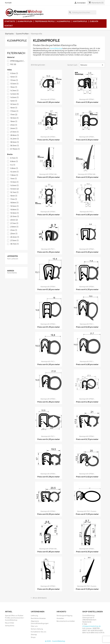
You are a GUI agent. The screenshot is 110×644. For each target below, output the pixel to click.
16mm (14, 108)
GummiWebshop (56, 48)
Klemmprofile (64, 21)
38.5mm (15, 142)
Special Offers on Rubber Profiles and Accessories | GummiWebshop (15, 618)
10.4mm (15, 172)
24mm (14, 128)
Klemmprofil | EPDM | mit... (49, 174)
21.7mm (14, 223)
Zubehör (94, 21)
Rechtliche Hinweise (38, 618)
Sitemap (34, 635)
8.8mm (14, 162)
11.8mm (14, 175)
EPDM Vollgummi (18, 61)
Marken (11, 271)
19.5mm (15, 206)
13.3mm (14, 182)
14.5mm (15, 94)
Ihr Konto (61, 612)
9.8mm (14, 168)
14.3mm (14, 91)
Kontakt (8, 3)
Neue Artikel (10, 623)
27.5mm (15, 241)
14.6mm (15, 97)
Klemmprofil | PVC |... (87, 212)
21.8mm (14, 227)
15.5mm (15, 189)
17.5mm (14, 111)
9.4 (13, 165)
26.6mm (15, 237)
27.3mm (15, 132)
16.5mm (15, 104)
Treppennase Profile (45, 21)
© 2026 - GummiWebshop (55, 641)
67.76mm (15, 149)
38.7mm (15, 244)
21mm (14, 125)
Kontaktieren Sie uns (39, 632)
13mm (14, 87)
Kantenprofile (80, 21)
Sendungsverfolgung (64, 616)
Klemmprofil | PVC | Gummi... (87, 511)
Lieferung (34, 616)
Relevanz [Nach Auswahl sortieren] (92, 65)
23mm (14, 234)
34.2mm (15, 139)
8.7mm (14, 158)
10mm (14, 77)
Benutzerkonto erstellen (66, 621)
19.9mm (15, 213)
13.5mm (14, 84)
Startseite (10, 21)
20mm (14, 220)
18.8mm (14, 203)
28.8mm (15, 135)
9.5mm (14, 73)
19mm (14, 122)
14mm (14, 101)
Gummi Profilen (25, 21)
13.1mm (14, 80)
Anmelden (60, 618)
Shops (33, 637)
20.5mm (15, 217)
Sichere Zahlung (37, 629)
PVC (13, 64)
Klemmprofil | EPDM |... (49, 99)
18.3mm (14, 118)
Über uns (34, 626)
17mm (14, 115)
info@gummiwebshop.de (92, 626)
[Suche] (82, 12)
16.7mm (14, 192)
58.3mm (15, 146)
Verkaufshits (10, 626)
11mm (14, 179)
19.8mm (15, 210)
